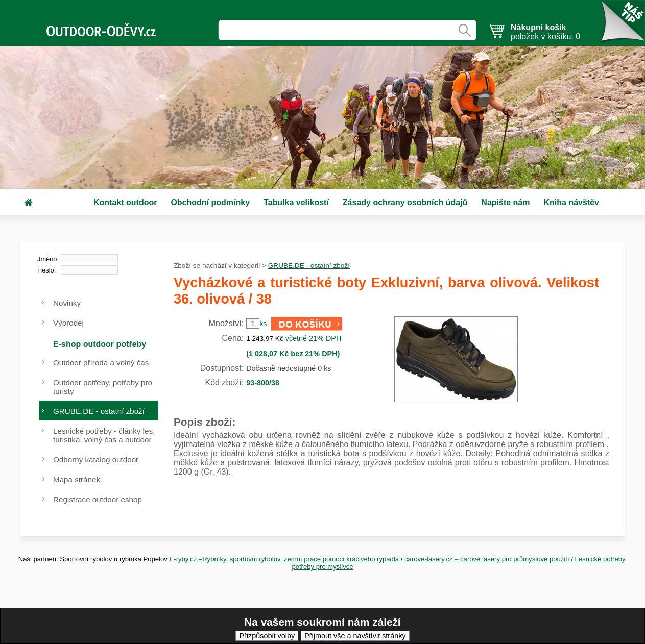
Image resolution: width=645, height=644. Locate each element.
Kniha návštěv (571, 202)
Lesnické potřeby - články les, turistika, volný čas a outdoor (104, 435)
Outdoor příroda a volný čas (101, 363)
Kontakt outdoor (125, 202)
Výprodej (68, 323)
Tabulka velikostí (296, 202)
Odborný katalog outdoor (96, 460)
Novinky (67, 303)
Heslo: (46, 270)
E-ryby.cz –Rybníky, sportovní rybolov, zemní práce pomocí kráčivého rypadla (284, 559)
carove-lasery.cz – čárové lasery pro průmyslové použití (488, 559)
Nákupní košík (538, 27)
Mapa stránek (77, 479)
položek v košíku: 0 (545, 32)
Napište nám (505, 202)
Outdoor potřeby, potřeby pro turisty (103, 387)
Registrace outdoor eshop (98, 499)
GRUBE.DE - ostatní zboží (309, 266)
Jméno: (48, 259)
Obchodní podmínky (210, 202)
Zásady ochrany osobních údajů (405, 202)
